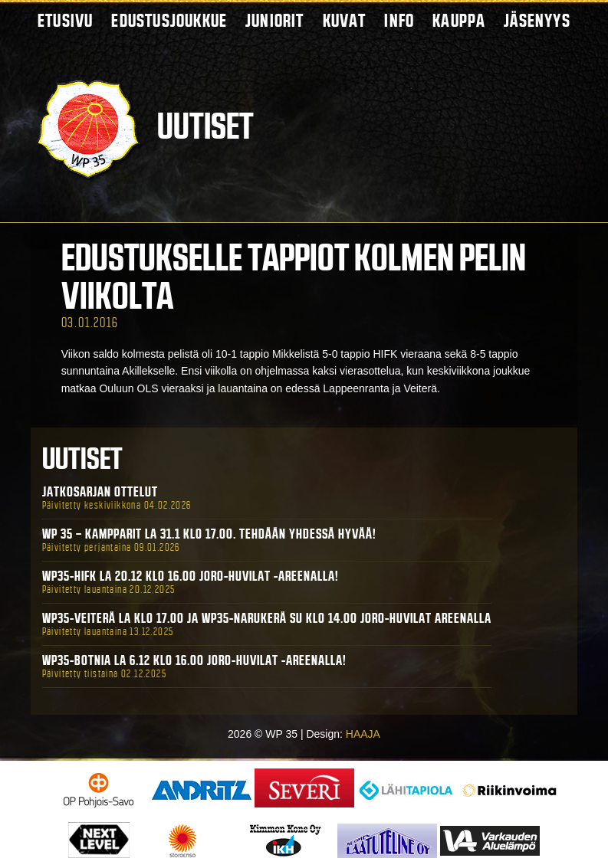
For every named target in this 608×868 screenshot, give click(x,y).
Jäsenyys (537, 20)
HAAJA (363, 734)
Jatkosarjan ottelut (100, 492)
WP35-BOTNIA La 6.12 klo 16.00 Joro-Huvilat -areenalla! (194, 660)
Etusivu (65, 20)
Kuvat (345, 20)
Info (399, 20)
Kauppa (459, 20)
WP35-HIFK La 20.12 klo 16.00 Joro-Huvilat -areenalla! (191, 576)
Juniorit (275, 20)
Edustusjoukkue (169, 20)
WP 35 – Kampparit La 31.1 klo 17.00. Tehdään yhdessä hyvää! (209, 534)
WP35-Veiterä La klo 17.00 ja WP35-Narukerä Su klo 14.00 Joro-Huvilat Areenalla (267, 618)
